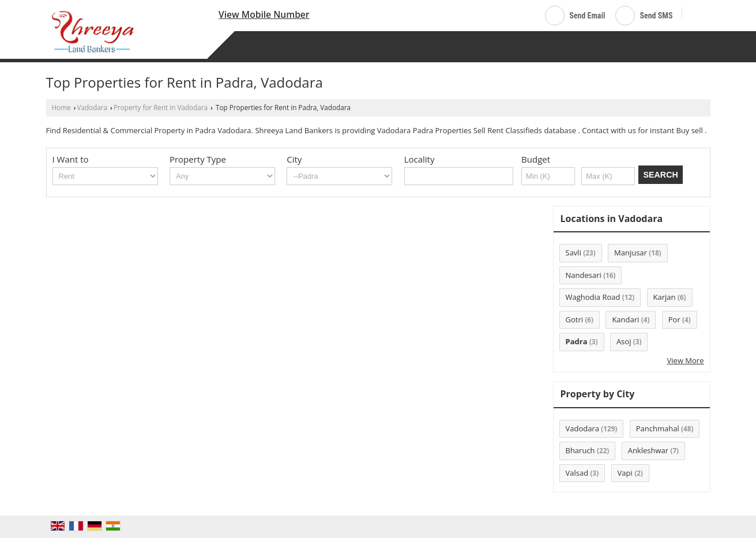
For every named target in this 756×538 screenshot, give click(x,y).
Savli (573, 253)
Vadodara (92, 107)
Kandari (625, 319)
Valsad (577, 473)
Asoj (624, 341)
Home (61, 107)
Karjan (665, 297)
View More (686, 360)
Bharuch (580, 450)
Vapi (625, 473)
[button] (264, 14)
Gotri (575, 319)
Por (674, 319)
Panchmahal (658, 428)
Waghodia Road (593, 297)
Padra (577, 341)
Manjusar (631, 253)
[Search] (695, 14)
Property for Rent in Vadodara (161, 107)
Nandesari (584, 275)
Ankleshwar (648, 450)
